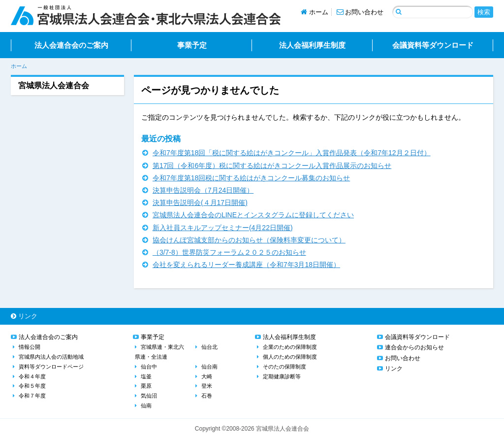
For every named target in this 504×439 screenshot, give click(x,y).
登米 (207, 386)
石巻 (207, 396)
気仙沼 (149, 396)
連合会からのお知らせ (414, 347)
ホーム (315, 12)
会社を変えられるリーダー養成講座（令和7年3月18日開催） (246, 265)
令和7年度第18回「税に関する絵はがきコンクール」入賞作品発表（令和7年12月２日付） (292, 153)
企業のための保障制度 (290, 347)
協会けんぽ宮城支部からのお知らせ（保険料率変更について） (249, 240)
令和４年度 (32, 376)
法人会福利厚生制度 (312, 45)
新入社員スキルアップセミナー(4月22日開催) (223, 228)
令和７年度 (32, 396)
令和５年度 (32, 386)
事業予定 (192, 45)
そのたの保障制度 (284, 367)
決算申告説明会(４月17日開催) (200, 203)
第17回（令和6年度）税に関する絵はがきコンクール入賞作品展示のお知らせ (272, 166)
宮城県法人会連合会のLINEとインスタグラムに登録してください (253, 215)
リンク (24, 316)
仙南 (146, 405)
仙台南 (209, 367)
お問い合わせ (360, 12)
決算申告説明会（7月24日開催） (203, 190)
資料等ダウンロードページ (51, 367)
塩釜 (146, 376)
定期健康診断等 (282, 376)
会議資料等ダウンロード (433, 45)
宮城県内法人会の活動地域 (51, 357)
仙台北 (209, 347)
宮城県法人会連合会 (54, 85)
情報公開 (30, 347)
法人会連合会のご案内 (71, 45)
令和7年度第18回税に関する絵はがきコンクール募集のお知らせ (251, 178)
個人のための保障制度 (290, 357)
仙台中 (149, 367)
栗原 (146, 386)
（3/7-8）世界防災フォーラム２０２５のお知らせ (229, 252)
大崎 (207, 376)
